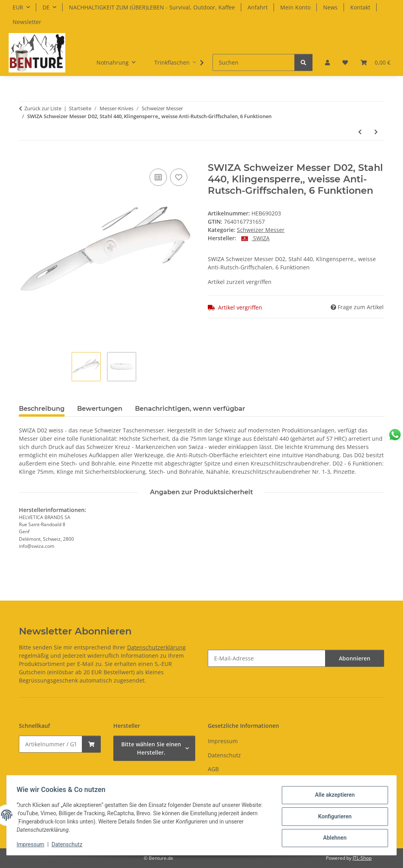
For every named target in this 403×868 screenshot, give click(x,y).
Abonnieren (355, 658)
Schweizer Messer (261, 230)
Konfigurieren (332, 816)
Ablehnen (332, 837)
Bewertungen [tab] (100, 409)
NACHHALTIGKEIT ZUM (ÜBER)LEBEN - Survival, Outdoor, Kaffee (152, 7)
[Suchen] (254, 62)
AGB (213, 769)
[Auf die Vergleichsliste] (158, 177)
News (330, 7)
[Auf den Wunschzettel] (179, 177)
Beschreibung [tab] (42, 409)
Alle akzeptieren (332, 796)
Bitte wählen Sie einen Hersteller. (151, 748)
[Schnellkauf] (51, 744)
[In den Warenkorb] (25, 158)
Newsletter (27, 22)
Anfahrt (258, 7)
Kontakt (360, 7)
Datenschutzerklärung (156, 647)
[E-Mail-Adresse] (267, 658)
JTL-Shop (362, 858)
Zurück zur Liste (43, 108)
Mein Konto (295, 7)
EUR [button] (18, 7)
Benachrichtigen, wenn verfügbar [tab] (190, 409)
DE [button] (46, 7)
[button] (327, 62)
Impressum (33, 844)
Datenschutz (70, 844)
